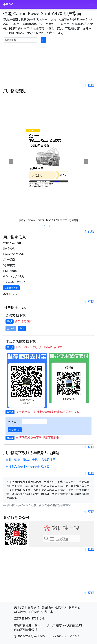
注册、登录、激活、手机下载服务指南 (30, 459)
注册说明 (33, 612)
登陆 (22, 328)
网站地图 (20, 612)
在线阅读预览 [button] (11, 288)
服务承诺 (33, 607)
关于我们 (20, 607)
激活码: (12, 422)
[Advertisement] (48, 64)
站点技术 (47, 612)
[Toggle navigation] (92, 4)
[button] (11, 161)
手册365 (8, 4)
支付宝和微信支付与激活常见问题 (28, 467)
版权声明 (61, 607)
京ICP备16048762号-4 (29, 618)
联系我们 (74, 607)
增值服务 (47, 607)
